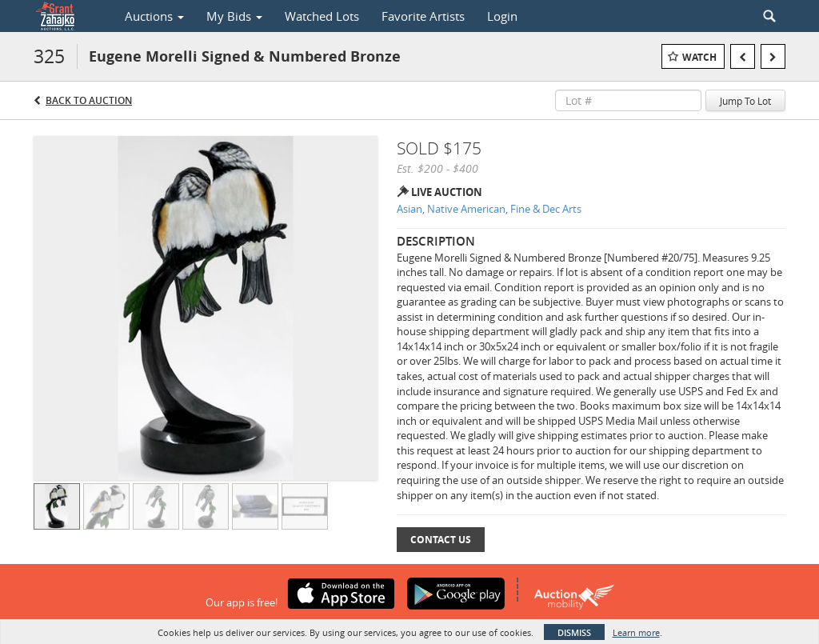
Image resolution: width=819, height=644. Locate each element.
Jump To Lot (745, 101)
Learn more (636, 632)
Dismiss (574, 632)
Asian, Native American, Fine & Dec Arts (489, 209)
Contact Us (441, 540)
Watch (699, 57)
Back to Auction (89, 100)
